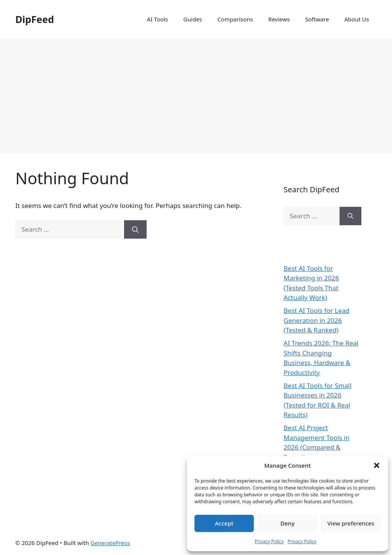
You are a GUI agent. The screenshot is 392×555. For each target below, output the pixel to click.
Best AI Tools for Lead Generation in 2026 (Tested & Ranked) (317, 320)
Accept (224, 523)
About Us (357, 19)
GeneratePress (110, 543)
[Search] (135, 229)
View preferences (351, 523)
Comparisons (235, 19)
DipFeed (35, 19)
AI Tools (158, 19)
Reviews (279, 19)
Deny (288, 523)
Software (317, 19)
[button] (377, 465)
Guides (193, 19)
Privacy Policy (269, 541)
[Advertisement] (196, 96)
